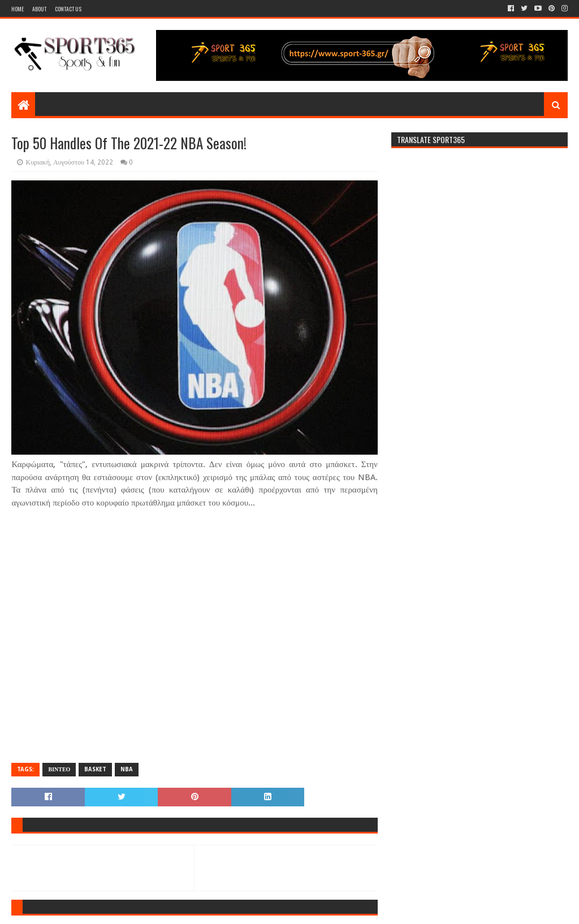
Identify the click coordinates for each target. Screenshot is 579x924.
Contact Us (68, 9)
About (39, 9)
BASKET (95, 769)
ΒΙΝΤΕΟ (59, 769)
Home (18, 9)
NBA (127, 769)
